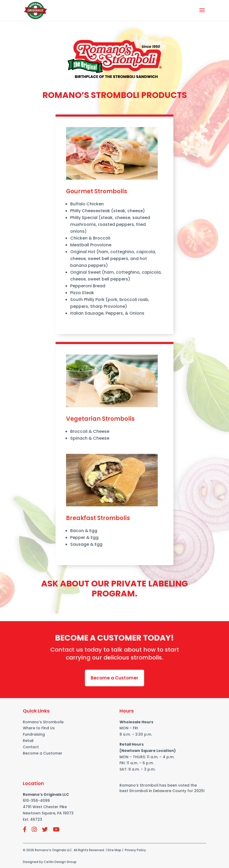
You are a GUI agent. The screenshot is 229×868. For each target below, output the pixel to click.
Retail (28, 741)
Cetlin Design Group (60, 862)
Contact (31, 747)
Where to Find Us (39, 728)
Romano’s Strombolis (43, 722)
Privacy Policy (135, 850)
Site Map (114, 850)
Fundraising (34, 734)
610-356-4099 (36, 801)
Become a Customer (114, 678)
